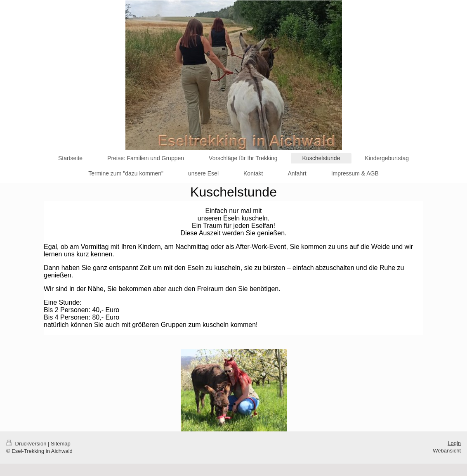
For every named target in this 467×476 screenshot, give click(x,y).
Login (454, 443)
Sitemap (61, 444)
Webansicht (447, 451)
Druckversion (27, 444)
